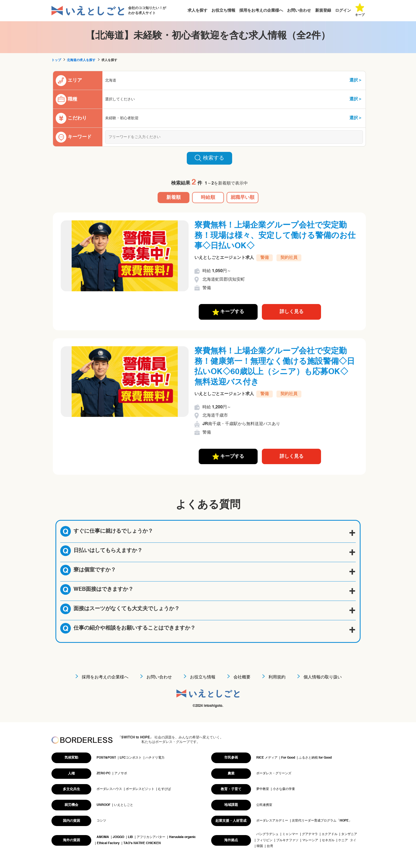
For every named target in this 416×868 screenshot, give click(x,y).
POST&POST (106, 758)
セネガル (328, 840)
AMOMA (103, 837)
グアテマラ (310, 834)
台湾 (270, 846)
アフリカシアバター (151, 837)
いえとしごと (124, 805)
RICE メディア (267, 758)
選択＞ (356, 80)
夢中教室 (263, 789)
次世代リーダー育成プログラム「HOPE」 (322, 821)
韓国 (260, 846)
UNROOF (103, 805)
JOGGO (118, 837)
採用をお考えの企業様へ (261, 10)
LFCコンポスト (131, 758)
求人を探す (198, 10)
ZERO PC (104, 773)
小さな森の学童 (284, 789)
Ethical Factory (108, 843)
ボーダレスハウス (109, 789)
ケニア (343, 840)
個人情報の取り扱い (323, 677)
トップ (56, 60)
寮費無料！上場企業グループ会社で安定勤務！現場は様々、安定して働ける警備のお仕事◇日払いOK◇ (275, 236)
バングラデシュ (267, 834)
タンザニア (349, 834)
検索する (209, 158)
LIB (130, 837)
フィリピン (265, 840)
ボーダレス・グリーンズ (274, 773)
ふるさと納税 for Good (315, 758)
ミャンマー (290, 834)
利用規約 (277, 677)
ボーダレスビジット (140, 789)
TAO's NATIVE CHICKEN (142, 843)
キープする (228, 312)
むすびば (164, 789)
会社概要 (242, 677)
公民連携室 (264, 805)
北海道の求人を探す (81, 60)
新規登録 (323, 10)
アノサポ (121, 773)
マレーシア (310, 840)
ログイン (343, 10)
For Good (288, 758)
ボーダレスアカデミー (272, 821)
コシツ (101, 821)
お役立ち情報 (223, 10)
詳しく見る (292, 312)
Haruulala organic (182, 837)
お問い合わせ (299, 10)
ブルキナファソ (287, 840)
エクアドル (330, 834)
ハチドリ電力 (155, 758)
